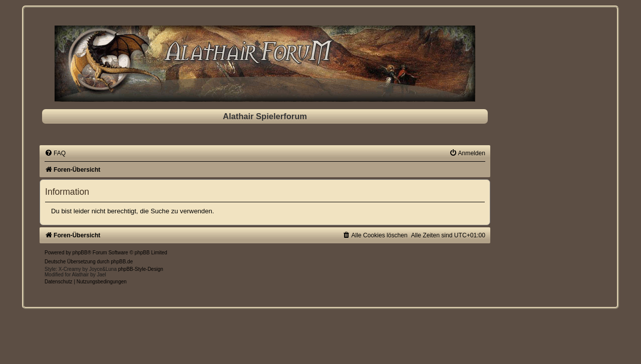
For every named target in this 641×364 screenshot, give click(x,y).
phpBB (80, 253)
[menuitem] (55, 153)
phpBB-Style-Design (141, 269)
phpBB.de (122, 262)
